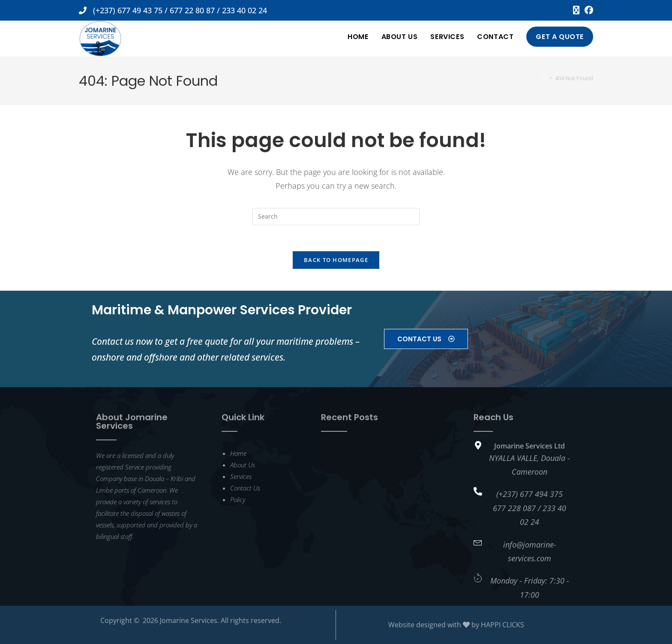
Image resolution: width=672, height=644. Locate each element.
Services (241, 476)
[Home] (544, 78)
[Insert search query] (336, 217)
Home (238, 453)
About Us (243, 465)
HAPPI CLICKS (502, 625)
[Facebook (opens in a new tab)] (588, 10)
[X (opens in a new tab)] (576, 10)
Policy (238, 500)
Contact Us (245, 488)
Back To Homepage (336, 260)
